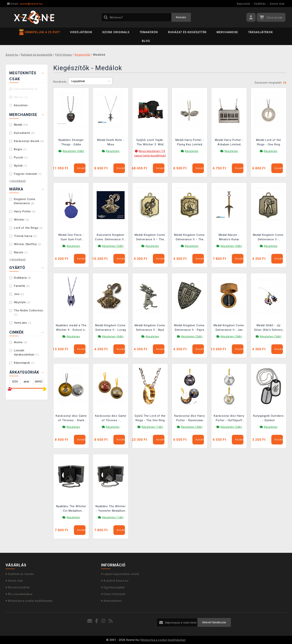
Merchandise (227, 32)
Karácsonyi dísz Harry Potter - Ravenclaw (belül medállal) (190, 419)
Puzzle (21, 157)
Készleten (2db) (192, 337)
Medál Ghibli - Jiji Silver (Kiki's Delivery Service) (268, 328)
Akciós (21, 97)
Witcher (22, 220)
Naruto (21, 252)
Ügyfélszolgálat (113, 587)
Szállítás (260, 4)
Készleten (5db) (73, 151)
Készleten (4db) (113, 337)
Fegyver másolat (28, 174)
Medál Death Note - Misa (111, 142)
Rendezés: (60, 82)
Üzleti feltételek (113, 594)
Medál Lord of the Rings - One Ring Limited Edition (269, 143)
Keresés (181, 17)
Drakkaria (23, 278)
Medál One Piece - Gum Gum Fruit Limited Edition (71, 238)
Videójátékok (81, 32)
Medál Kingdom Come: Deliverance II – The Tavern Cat (190, 238)
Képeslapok (24, 363)
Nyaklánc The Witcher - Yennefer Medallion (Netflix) (111, 509)
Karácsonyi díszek (29, 141)
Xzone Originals (116, 32)
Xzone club (277, 4)
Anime (21, 342)
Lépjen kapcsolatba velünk (120, 574)
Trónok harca (25, 236)
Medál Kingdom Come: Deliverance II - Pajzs (190, 328)
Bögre (20, 149)
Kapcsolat (243, 4)
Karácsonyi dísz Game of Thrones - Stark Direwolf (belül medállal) (71, 419)
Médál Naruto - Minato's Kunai (229, 237)
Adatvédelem (111, 601)
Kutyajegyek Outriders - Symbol (268, 418)
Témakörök (149, 32)
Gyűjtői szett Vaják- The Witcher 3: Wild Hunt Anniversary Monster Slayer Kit (150, 143)
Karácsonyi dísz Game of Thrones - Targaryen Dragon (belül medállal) (111, 419)
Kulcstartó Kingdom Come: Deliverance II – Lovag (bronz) (111, 238)
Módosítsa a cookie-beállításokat (29, 601)
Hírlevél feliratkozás (214, 622)
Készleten (21, 105)
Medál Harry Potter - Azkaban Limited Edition (229, 143)
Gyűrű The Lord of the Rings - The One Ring (150, 418)
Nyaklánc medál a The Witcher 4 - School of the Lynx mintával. (71, 328)
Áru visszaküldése (19, 594)
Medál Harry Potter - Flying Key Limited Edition (190, 143)
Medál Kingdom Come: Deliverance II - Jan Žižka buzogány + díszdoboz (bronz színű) (229, 328)
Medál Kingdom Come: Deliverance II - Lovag (111, 328)
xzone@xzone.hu (25, 4)
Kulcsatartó (24, 133)
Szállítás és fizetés (20, 574)
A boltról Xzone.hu (115, 581)
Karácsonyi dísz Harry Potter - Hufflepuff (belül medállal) (229, 419)
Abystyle (22, 302)
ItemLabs (23, 323)
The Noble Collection (29, 312)
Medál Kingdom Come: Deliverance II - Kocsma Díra (268, 238)
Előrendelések (26, 89)
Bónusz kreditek (18, 587)
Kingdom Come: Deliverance (25, 201)
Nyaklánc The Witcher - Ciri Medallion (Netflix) (71, 509)
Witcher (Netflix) (28, 244)
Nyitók (21, 166)
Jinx (19, 294)
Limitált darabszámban (26, 353)
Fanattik (22, 286)
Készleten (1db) (152, 427)
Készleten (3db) (231, 246)
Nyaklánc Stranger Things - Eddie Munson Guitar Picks (71, 143)
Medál (21, 125)
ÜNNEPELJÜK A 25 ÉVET (40, 32)
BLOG (146, 41)
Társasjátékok (260, 32)
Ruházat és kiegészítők (187, 32)
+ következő (18, 181)
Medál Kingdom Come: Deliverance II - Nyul (150, 328)
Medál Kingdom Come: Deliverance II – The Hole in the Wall (150, 238)
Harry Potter (25, 211)
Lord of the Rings (28, 228)
